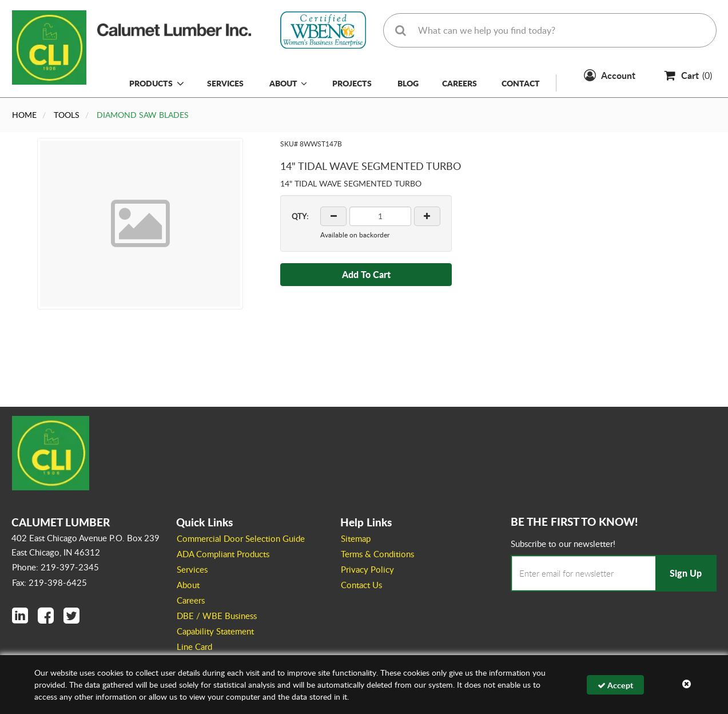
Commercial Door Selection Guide (241, 538)
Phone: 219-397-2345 (55, 567)
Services (225, 83)
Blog (408, 83)
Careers (460, 83)
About (288, 83)
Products (151, 83)
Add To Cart (366, 274)
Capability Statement (215, 631)
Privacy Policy (367, 569)
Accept (615, 685)
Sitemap (356, 538)
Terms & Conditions (377, 554)
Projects (352, 83)
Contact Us (361, 585)
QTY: (300, 216)
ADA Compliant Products (223, 554)
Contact (521, 83)
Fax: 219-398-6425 (49, 582)
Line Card (194, 646)
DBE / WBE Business (217, 616)
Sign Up (686, 573)
